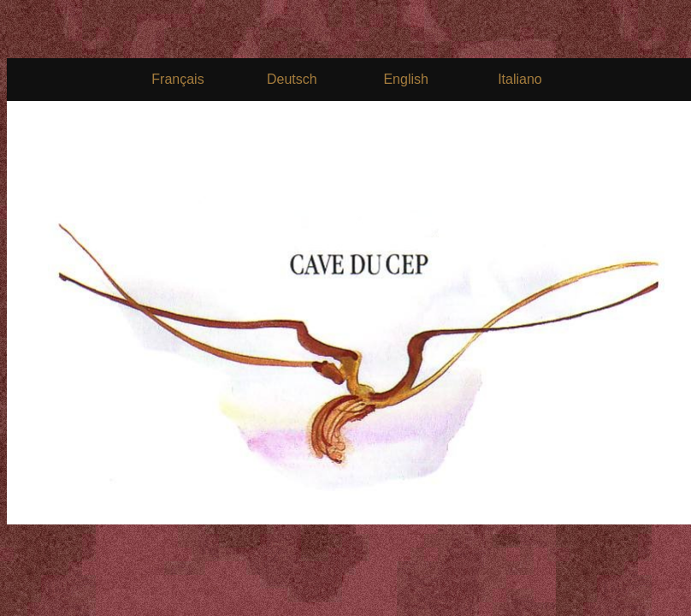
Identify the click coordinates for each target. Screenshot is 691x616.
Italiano (520, 79)
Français (177, 79)
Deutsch (292, 79)
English (405, 79)
